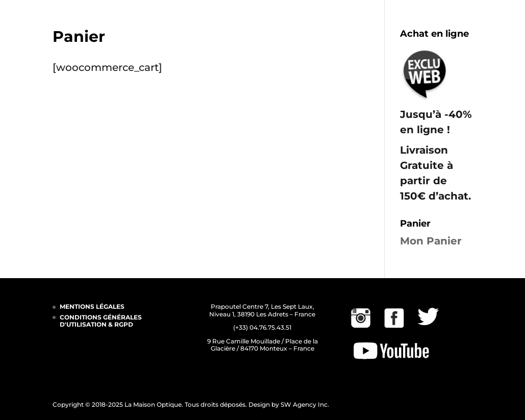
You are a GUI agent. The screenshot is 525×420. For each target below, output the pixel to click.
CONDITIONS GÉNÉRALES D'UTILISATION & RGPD (101, 321)
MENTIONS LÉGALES (92, 306)
